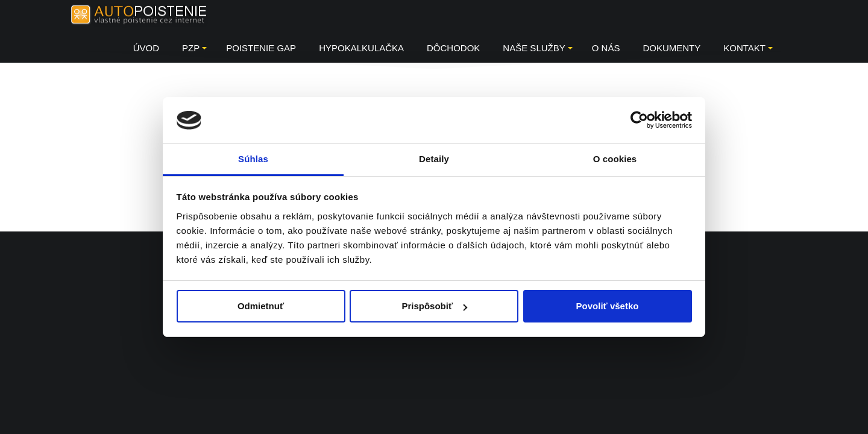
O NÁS (606, 48)
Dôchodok (453, 48)
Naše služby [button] (537, 48)
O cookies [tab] (615, 159)
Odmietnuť (261, 306)
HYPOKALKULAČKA (361, 48)
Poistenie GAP (261, 48)
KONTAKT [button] (748, 48)
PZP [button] (194, 48)
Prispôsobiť (434, 306)
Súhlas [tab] (253, 159)
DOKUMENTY (671, 48)
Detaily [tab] (434, 159)
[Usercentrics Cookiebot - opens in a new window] (639, 120)
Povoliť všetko (608, 306)
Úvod (146, 48)
